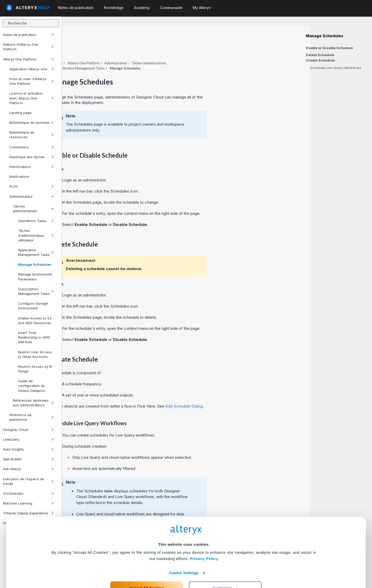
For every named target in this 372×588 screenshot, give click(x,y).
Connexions (32, 147)
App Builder (28, 459)
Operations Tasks (36, 221)
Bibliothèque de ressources (32, 135)
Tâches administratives (33, 209)
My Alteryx (202, 8)
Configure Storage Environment (33, 306)
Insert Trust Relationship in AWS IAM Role (34, 337)
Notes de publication (28, 35)
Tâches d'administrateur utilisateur (36, 235)
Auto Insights (28, 449)
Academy (142, 8)
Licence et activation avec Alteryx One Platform (32, 98)
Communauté (171, 8)
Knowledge (114, 8)
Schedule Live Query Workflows (336, 68)
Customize (226, 565)
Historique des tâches (32, 157)
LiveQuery (28, 439)
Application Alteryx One (32, 69)
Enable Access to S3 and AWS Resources (35, 320)
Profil (32, 186)
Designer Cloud (28, 430)
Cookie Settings (184, 550)
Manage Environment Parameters (35, 277)
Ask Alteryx (28, 469)
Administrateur (32, 196)
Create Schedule (320, 60)
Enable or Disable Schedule (329, 48)
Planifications (32, 167)
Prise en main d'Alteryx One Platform (32, 81)
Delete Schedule (320, 55)
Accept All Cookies (147, 565)
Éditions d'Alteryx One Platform (28, 47)
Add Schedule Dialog (246, 392)
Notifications (19, 177)
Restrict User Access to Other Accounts (35, 354)
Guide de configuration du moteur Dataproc (32, 386)
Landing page (20, 113)
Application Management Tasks (36, 252)
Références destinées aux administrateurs (33, 403)
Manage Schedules (35, 264)
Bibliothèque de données (32, 123)
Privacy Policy (204, 536)
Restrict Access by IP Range (35, 369)
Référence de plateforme (32, 417)
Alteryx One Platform (28, 59)
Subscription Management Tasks (36, 291)
